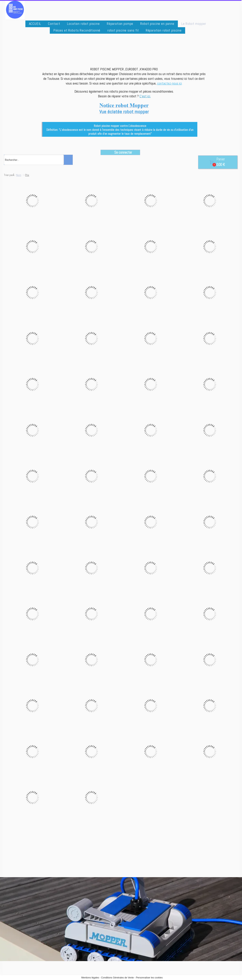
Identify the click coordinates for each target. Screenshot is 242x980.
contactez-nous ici (169, 83)
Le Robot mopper (194, 24)
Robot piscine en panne (157, 24)
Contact (54, 24)
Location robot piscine (83, 24)
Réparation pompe (120, 24)
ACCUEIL (35, 24)
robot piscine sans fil (123, 30)
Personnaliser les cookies (149, 978)
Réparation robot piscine (164, 30)
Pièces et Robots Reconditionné (77, 30)
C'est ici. (145, 96)
